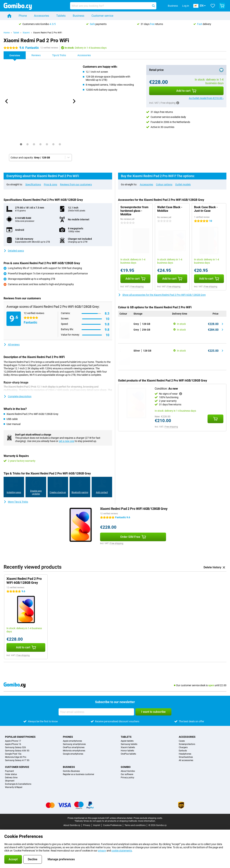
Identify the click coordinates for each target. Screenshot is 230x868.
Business (79, 16)
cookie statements (122, 851)
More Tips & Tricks (16, 502)
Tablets (61, 16)
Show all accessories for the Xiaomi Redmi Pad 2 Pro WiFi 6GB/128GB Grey (162, 295)
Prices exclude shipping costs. (148, 818)
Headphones (185, 754)
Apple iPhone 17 (13, 741)
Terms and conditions (135, 825)
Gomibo (126, 767)
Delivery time (11, 778)
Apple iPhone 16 (13, 744)
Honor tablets (127, 751)
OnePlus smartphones (74, 747)
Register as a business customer (79, 774)
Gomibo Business (71, 771)
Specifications (33, 184)
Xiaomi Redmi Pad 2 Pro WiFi (48, 33)
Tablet (16, 33)
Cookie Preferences (112, 825)
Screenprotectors (187, 744)
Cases (182, 741)
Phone (23, 16)
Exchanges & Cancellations (18, 784)
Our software (127, 774)
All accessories (186, 760)
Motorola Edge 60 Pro (16, 757)
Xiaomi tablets (128, 747)
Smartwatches (186, 757)
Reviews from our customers (76, 184)
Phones (68, 737)
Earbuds (183, 751)
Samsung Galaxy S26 (15, 747)
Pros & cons (50, 184)
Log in (186, 6)
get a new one (66, 441)
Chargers (183, 747)
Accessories (42, 16)
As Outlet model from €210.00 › (206, 98)
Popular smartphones (20, 737)
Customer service (102, 16)
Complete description (18, 396)
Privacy (87, 825)
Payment (9, 771)
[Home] (9, 16)
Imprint (97, 825)
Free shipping (137, 287)
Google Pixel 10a (13, 754)
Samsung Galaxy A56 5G (17, 751)
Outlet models (183, 184)
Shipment (10, 781)
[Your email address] (96, 712)
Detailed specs (14, 251)
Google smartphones (73, 754)
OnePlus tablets (128, 754)
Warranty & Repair (14, 787)
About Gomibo (128, 771)
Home (7, 33)
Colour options (164, 184)
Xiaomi (26, 33)
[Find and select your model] (113, 6)
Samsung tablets (129, 744)
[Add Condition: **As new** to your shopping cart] (215, 419)
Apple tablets (127, 741)
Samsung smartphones (74, 744)
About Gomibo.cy (72, 825)
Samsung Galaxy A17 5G (17, 760)
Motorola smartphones (74, 751)
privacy (102, 851)
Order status (11, 774)
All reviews (12, 345)
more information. (147, 821)
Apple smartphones (72, 741)
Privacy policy (127, 778)
